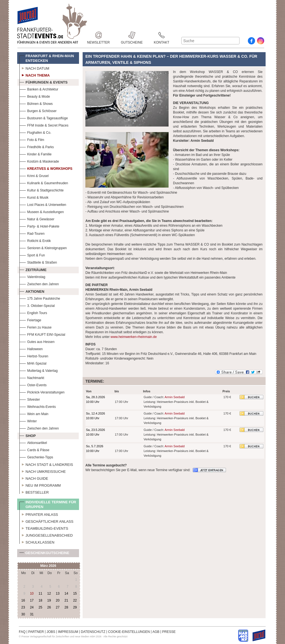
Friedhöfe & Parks (37, 146)
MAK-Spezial (33, 363)
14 (66, 594)
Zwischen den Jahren (39, 283)
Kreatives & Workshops (46, 168)
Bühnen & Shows (36, 103)
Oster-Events (33, 384)
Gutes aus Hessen (37, 341)
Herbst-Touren (34, 356)
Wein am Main (34, 413)
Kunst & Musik (34, 197)
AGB (156, 632)
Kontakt (162, 35)
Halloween (31, 348)
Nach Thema (35, 75)
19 (49, 600)
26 (49, 607)
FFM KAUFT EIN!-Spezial (42, 334)
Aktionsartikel (33, 442)
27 (58, 607)
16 (23, 600)
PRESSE (169, 632)
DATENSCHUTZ (93, 632)
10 (32, 594)
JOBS (51, 632)
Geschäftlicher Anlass (46, 521)
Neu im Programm (40, 485)
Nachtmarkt (32, 377)
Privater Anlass (39, 514)
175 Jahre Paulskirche (40, 298)
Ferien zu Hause (35, 327)
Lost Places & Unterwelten (43, 204)
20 (58, 600)
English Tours (33, 312)
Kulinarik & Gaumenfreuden (44, 182)
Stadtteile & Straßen (38, 262)
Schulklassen (37, 542)
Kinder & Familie (35, 154)
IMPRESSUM (68, 632)
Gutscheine (132, 35)
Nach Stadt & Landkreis (46, 464)
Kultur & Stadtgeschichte (41, 190)
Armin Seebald (175, 397)
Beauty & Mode (35, 96)
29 (75, 607)
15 (75, 594)
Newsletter (98, 35)
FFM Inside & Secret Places (44, 125)
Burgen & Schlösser (38, 110)
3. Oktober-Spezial (37, 305)
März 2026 (48, 566)
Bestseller (34, 492)
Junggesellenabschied (46, 535)
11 (40, 594)
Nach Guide (34, 478)
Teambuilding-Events (44, 528)
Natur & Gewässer (37, 219)
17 (32, 600)
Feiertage (30, 320)
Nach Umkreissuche (43, 471)
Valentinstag (32, 276)
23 (23, 607)
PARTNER (36, 632)
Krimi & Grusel (34, 175)
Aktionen (32, 291)
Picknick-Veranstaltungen (42, 392)
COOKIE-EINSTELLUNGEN (129, 632)
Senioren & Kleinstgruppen (43, 247)
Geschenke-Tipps (36, 457)
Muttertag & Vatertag (39, 370)
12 (49, 594)
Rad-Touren (32, 233)
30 (23, 614)
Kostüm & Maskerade (39, 161)
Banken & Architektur (39, 89)
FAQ (22, 632)
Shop (28, 435)
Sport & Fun (32, 255)
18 (40, 600)
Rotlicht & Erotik (35, 240)
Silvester (30, 399)
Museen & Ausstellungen (42, 211)
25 (40, 607)
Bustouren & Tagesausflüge (44, 118)
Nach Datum (34, 68)
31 (32, 614)
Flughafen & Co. (35, 132)
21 (66, 600)
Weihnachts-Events (38, 406)
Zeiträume (33, 269)
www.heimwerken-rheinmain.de (134, 337)
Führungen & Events (44, 82)
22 (75, 600)
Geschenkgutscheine (44, 554)
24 (32, 607)
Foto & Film (32, 139)
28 (66, 607)
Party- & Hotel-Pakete (39, 226)
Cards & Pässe (34, 449)
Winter (28, 421)
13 (58, 594)
